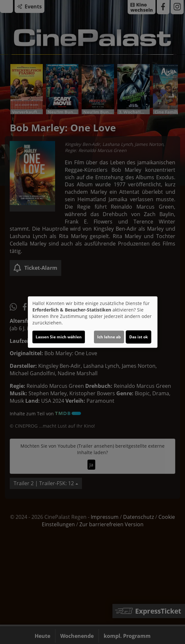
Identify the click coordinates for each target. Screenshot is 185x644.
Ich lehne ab (109, 337)
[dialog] (93, 322)
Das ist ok (139, 337)
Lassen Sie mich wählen (59, 337)
